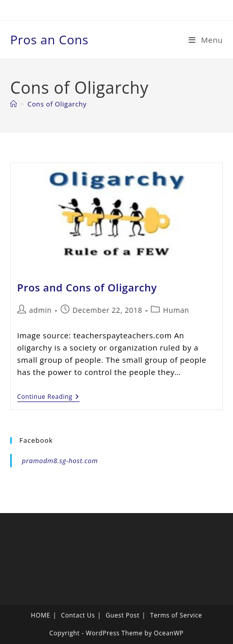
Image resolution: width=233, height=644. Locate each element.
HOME (41, 615)
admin (40, 310)
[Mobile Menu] (206, 40)
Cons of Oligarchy (57, 104)
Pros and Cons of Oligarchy (87, 288)
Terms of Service (176, 615)
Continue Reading (48, 398)
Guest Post (122, 615)
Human (176, 310)
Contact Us (78, 615)
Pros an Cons (49, 39)
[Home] (14, 104)
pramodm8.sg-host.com (60, 461)
